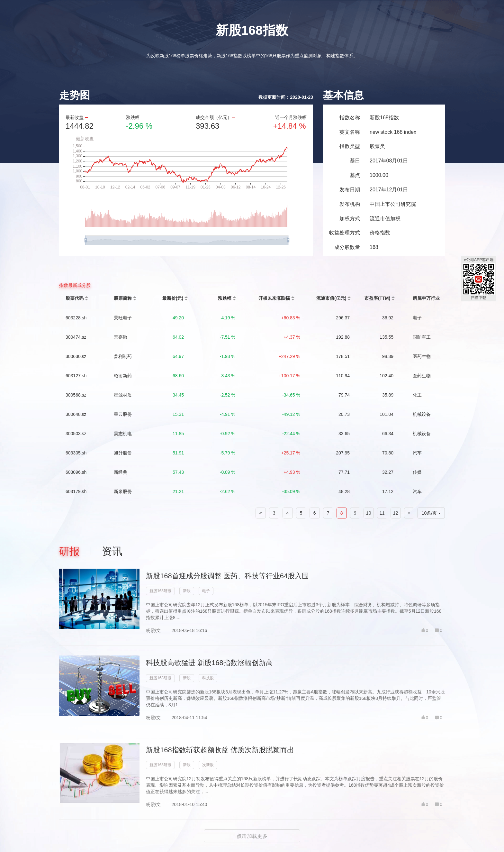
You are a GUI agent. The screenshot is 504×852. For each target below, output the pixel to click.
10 (369, 513)
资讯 (112, 551)
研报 (69, 551)
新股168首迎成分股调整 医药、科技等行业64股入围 (227, 576)
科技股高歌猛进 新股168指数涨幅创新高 (209, 663)
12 (396, 513)
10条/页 (431, 513)
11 (382, 513)
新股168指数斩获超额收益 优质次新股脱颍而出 (220, 750)
